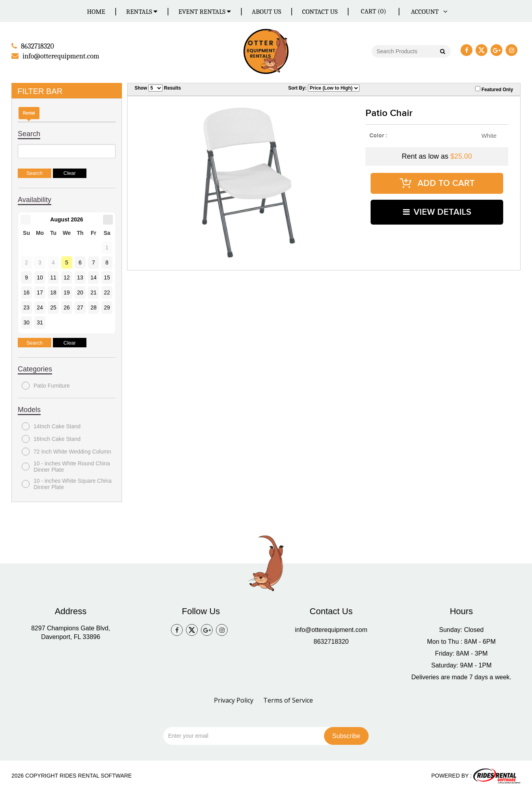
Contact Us (320, 12)
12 (67, 277)
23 (26, 307)
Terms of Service (288, 700)
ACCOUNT (428, 12)
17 (40, 292)
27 (80, 307)
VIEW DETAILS (437, 209)
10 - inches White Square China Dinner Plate (67, 484)
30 (26, 322)
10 (40, 277)
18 (53, 292)
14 (94, 277)
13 (80, 277)
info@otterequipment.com (331, 630)
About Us (266, 12)
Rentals (142, 12)
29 (107, 307)
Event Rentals (205, 12)
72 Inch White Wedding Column (66, 451)
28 (94, 307)
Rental (29, 113)
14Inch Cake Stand (51, 426)
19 (67, 292)
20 (80, 292)
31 (40, 322)
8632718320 (331, 642)
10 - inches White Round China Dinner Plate (66, 466)
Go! (442, 52)
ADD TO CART (437, 182)
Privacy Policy (234, 700)
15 (107, 277)
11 (53, 277)
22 (107, 292)
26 (67, 307)
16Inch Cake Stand (51, 439)
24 (40, 307)
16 (26, 292)
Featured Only (494, 89)
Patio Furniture (46, 385)
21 (94, 292)
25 (53, 307)
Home (96, 12)
